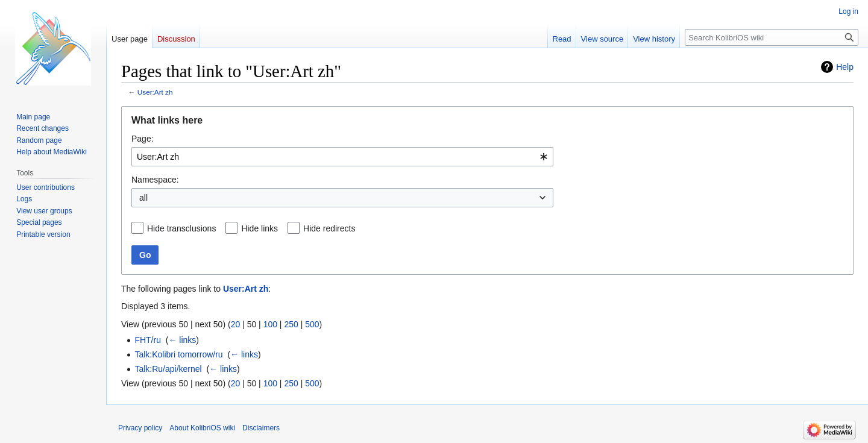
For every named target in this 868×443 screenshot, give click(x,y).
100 (270, 324)
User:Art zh (155, 92)
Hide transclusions (181, 228)
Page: (143, 139)
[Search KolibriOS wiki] (772, 37)
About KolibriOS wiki (202, 428)
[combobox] (342, 157)
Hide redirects (329, 228)
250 (291, 324)
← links (182, 340)
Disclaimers (261, 428)
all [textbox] (143, 198)
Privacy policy (140, 428)
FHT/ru (148, 340)
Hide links (259, 228)
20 (236, 324)
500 (312, 324)
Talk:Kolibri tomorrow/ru (178, 354)
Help (845, 67)
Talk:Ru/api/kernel (168, 369)
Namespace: (155, 180)
